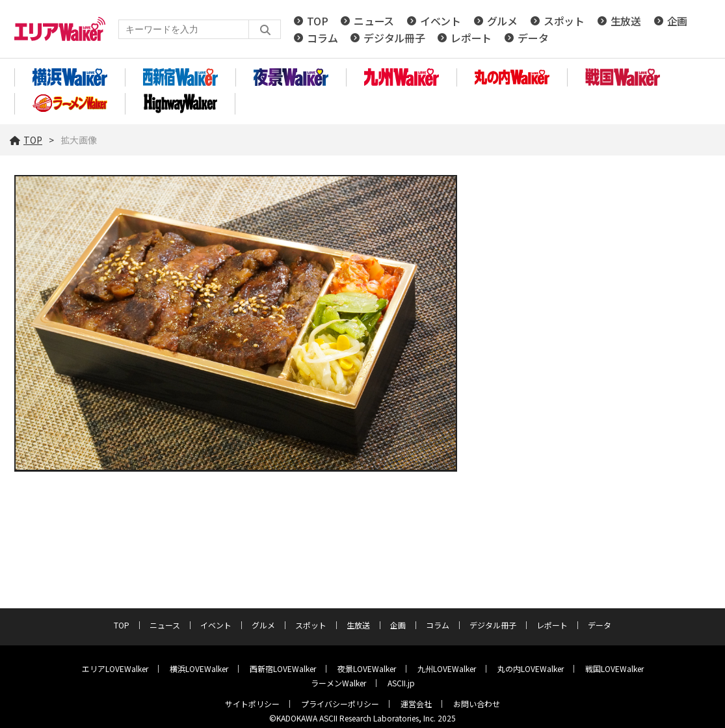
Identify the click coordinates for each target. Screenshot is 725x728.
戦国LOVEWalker (614, 668)
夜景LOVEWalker (367, 668)
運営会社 (416, 704)
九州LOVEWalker (447, 668)
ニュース (374, 21)
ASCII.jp (401, 683)
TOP (317, 21)
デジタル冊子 (394, 38)
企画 (677, 21)
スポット (564, 21)
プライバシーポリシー (340, 704)
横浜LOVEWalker (199, 668)
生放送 (626, 21)
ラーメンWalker (338, 683)
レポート (471, 38)
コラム (322, 38)
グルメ (502, 21)
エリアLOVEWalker (115, 668)
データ (533, 38)
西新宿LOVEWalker (283, 668)
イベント (441, 21)
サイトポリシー (252, 704)
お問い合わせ (477, 704)
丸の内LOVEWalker (531, 668)
